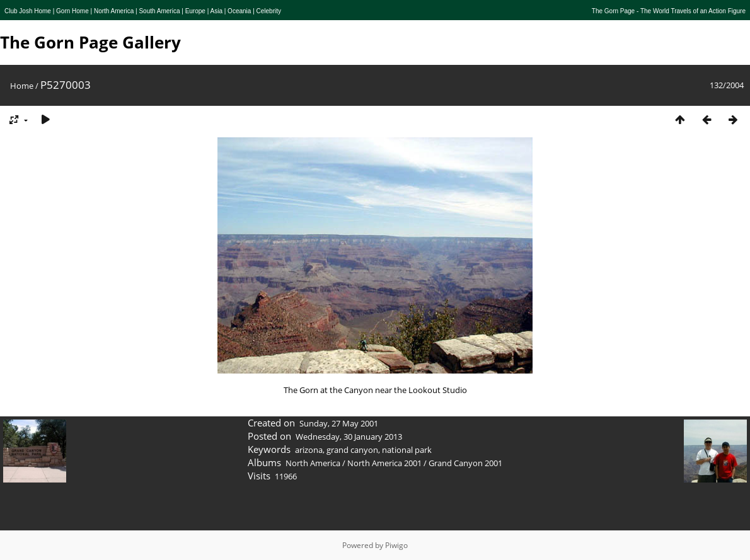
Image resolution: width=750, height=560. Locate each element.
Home (22, 86)
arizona (309, 450)
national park (407, 450)
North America (313, 463)
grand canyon (352, 450)
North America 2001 (384, 463)
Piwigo (396, 545)
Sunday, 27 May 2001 (339, 423)
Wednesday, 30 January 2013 (349, 437)
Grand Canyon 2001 (465, 463)
